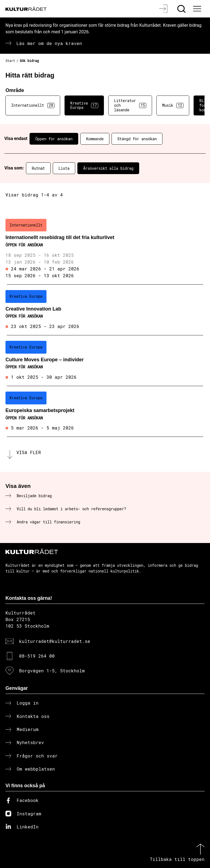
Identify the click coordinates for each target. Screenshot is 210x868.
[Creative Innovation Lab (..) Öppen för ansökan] (105, 310)
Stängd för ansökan (137, 139)
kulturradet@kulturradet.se (55, 641)
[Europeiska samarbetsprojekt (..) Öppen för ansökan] (105, 411)
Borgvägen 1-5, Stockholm (52, 671)
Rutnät (38, 168)
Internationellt (33, 105)
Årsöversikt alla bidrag (108, 168)
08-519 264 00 (37, 656)
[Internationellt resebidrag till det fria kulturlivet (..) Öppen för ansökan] (105, 249)
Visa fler (29, 452)
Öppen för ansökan (54, 139)
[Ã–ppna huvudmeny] (198, 9)
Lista (64, 168)
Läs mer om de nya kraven (49, 43)
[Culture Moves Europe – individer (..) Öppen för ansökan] (105, 361)
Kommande (95, 139)
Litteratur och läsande (130, 105)
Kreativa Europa (84, 105)
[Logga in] (164, 9)
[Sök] (182, 9)
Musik (173, 105)
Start (10, 61)
